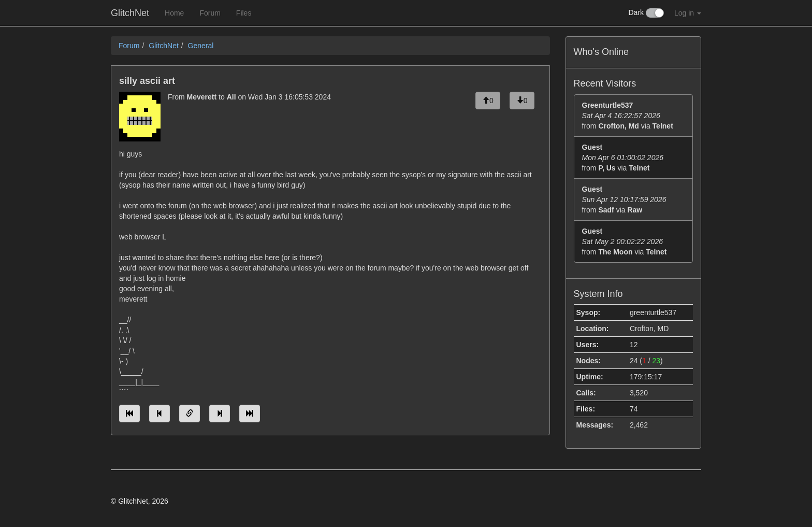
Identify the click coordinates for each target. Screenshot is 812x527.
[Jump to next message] (220, 414)
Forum (210, 13)
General (201, 46)
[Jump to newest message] (250, 414)
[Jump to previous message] (160, 414)
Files (244, 13)
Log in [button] (688, 13)
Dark (646, 13)
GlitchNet (130, 13)
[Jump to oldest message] (129, 414)
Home (174, 13)
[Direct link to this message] (190, 414)
